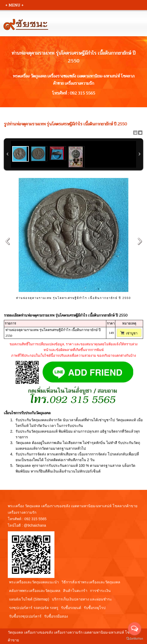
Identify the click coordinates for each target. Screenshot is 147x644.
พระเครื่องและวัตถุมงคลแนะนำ (34, 582)
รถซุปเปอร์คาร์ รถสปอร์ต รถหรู (34, 608)
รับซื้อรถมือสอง (56, 616)
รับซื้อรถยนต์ (71, 608)
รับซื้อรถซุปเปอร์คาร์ (25, 616)
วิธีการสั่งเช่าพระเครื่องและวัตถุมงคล (91, 582)
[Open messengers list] (135, 629)
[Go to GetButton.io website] (135, 639)
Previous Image (8, 241)
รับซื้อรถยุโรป (95, 608)
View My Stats (31, 640)
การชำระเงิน (100, 591)
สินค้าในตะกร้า (75, 591)
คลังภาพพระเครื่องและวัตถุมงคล (35, 591)
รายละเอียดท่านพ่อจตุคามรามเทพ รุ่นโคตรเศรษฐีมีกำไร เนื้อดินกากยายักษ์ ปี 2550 (66, 315)
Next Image (139, 241)
